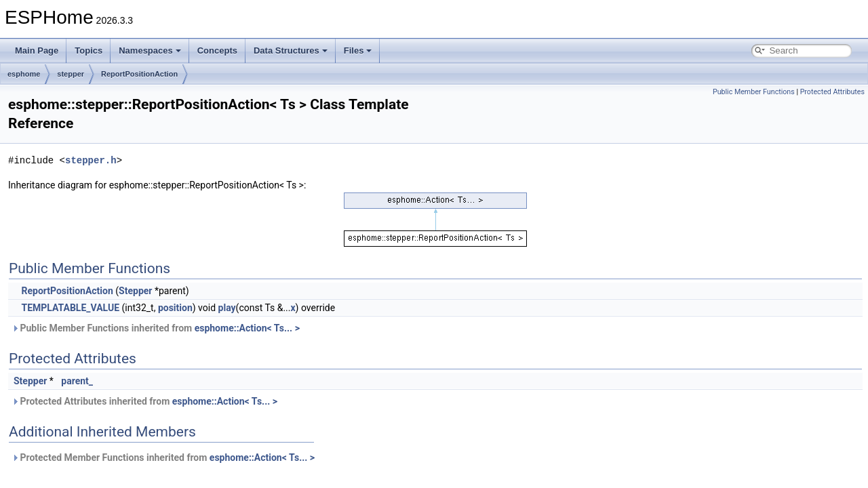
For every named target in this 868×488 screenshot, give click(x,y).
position (175, 308)
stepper (71, 74)
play (227, 308)
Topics (88, 50)
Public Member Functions (754, 92)
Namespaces (150, 50)
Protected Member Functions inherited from (163, 457)
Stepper (135, 291)
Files (358, 50)
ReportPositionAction (139, 74)
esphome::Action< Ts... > (247, 328)
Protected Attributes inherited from (144, 401)
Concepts (217, 50)
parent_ (77, 381)
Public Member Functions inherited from (156, 328)
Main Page (37, 50)
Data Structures (291, 50)
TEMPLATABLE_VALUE (70, 308)
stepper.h (91, 160)
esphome (24, 74)
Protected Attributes (832, 92)
